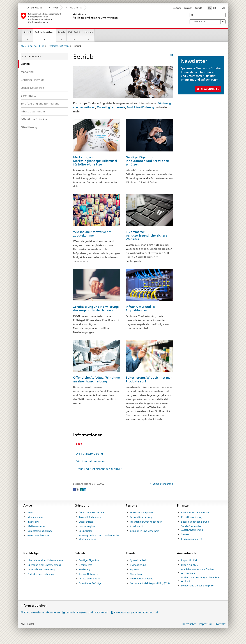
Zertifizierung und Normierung (40, 104)
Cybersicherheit (138, 560)
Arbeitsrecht (137, 526)
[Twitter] (78, 490)
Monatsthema (35, 517)
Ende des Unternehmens (41, 574)
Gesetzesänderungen (39, 535)
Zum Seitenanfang (163, 484)
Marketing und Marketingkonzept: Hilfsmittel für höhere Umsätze (95, 161)
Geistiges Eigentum (33, 80)
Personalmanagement (142, 513)
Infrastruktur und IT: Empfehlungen (140, 309)
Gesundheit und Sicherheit (144, 531)
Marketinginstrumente (111, 107)
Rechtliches (189, 624)
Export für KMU (190, 565)
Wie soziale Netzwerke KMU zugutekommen (93, 234)
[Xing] (82, 490)
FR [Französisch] (214, 8)
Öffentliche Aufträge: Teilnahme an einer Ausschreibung (96, 379)
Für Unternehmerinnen (90, 461)
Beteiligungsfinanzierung (195, 522)
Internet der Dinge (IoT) (143, 579)
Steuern (185, 534)
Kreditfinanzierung (192, 517)
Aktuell (28, 32)
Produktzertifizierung (140, 107)
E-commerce (28, 96)
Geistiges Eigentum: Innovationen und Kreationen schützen (147, 161)
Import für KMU (190, 560)
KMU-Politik (74, 32)
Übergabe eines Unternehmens (44, 565)
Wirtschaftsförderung (89, 454)
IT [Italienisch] (219, 8)
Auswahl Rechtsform (90, 517)
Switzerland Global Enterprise (197, 586)
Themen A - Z (208, 22)
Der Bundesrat (32, 8)
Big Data (135, 569)
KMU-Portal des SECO (32, 46)
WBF (54, 8)
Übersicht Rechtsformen (92, 513)
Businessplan (86, 531)
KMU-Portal (74, 8)
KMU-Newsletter (36, 526)
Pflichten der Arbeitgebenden (146, 522)
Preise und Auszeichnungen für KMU (99, 469)
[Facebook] (75, 490)
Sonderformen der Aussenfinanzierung (192, 528)
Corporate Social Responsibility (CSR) (150, 583)
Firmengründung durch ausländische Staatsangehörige (99, 537)
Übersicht (188, 8)
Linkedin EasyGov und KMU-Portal (87, 612)
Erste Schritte (86, 522)
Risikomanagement (192, 539)
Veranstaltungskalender (40, 531)
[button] (193, 15)
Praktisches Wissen (45, 33)
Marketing (27, 72)
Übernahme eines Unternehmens (45, 560)
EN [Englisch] (223, 8)
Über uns (88, 32)
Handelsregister (87, 526)
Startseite (177, 8)
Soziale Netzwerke (32, 88)
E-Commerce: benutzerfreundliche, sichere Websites (146, 235)
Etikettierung (29, 127)
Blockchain (136, 574)
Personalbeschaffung (141, 517)
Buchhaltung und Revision (195, 513)
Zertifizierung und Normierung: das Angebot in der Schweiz (96, 309)
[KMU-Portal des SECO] (72, 18)
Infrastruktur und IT (33, 111)
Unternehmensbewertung (42, 569)
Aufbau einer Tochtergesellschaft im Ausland (201, 579)
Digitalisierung (138, 565)
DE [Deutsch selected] (210, 8)
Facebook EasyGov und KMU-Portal (136, 612)
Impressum (206, 624)
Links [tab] (79, 444)
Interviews (33, 522)
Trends (61, 32)
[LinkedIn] (85, 490)
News (30, 513)
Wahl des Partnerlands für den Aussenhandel (197, 571)
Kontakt (198, 8)
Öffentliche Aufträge (34, 119)
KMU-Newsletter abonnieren (42, 612)
